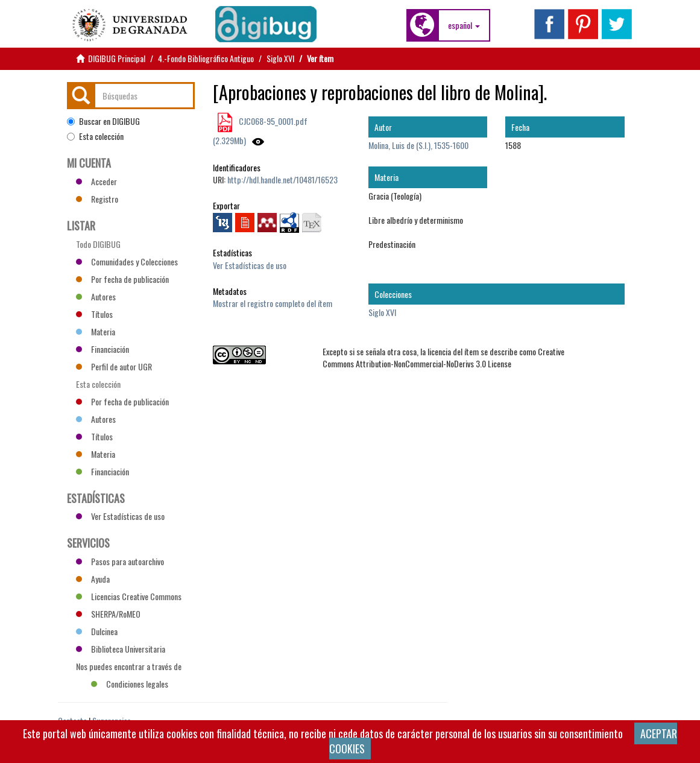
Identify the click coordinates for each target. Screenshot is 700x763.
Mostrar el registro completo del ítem (273, 303)
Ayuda (93, 579)
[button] (464, 25)
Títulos (94, 314)
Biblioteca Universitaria (121, 649)
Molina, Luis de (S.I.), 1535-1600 (418, 145)
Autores (96, 296)
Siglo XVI (280, 58)
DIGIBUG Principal (117, 58)
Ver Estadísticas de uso (250, 265)
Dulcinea (97, 631)
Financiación (102, 349)
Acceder (96, 181)
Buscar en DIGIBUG (103, 121)
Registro (97, 199)
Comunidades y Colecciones (127, 261)
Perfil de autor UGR (114, 366)
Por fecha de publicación (122, 279)
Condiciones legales (130, 684)
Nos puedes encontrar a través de (129, 668)
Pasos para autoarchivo (120, 561)
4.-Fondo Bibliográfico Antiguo (206, 58)
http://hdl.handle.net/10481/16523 (282, 179)
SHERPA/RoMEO (108, 614)
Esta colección (95, 136)
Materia (96, 331)
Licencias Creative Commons (129, 596)
